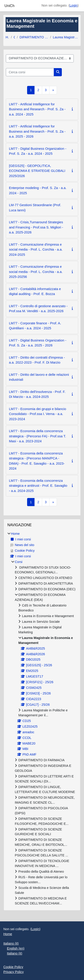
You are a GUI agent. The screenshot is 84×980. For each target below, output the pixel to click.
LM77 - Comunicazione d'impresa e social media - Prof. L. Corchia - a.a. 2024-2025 (36, 249)
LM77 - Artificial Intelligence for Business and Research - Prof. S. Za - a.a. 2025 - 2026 (37, 131)
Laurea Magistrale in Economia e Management (66, 37)
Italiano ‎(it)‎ (11, 943)
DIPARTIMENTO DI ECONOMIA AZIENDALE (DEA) (34, 37)
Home (7, 37)
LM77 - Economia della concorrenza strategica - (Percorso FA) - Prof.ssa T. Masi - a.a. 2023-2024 (38, 436)
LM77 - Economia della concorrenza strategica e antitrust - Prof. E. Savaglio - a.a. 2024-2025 (38, 486)
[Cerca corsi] (30, 72)
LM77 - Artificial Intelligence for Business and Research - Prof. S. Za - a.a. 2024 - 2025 (37, 109)
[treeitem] (42, 719)
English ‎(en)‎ (16, 948)
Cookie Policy (13, 967)
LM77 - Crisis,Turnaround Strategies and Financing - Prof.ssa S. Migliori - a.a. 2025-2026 (36, 227)
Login (73, 5)
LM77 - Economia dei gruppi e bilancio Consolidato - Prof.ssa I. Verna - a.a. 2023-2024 (38, 414)
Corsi (14, 37)
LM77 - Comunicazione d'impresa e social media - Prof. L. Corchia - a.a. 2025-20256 (36, 272)
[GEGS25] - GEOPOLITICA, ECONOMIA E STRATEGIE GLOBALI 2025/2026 (37, 171)
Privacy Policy (14, 972)
